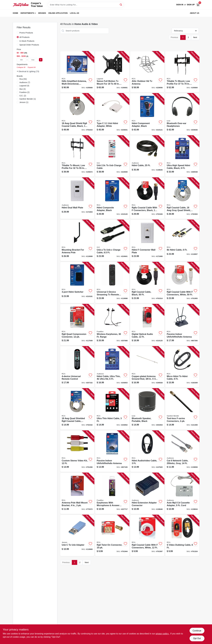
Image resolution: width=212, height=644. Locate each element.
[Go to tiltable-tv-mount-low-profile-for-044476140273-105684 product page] (182, 72)
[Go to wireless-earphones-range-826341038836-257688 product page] (112, 325)
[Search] (121, 5)
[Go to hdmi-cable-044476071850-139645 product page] (147, 156)
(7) (25, 82)
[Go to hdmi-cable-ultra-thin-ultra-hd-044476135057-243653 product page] (112, 367)
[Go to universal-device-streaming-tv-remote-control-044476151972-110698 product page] (112, 283)
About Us (195, 13)
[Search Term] (86, 5)
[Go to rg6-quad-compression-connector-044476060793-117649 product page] (77, 325)
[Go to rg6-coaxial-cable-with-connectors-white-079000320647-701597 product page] (147, 536)
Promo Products (26, 33)
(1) (28, 99)
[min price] (21, 60)
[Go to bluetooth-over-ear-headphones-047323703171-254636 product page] (182, 114)
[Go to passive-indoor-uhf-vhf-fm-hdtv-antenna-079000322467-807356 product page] (182, 325)
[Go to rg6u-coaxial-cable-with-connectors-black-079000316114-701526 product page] (147, 198)
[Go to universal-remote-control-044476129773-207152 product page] (77, 367)
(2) (25, 92)
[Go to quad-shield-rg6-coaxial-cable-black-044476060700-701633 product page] (77, 114)
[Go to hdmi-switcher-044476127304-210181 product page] (77, 283)
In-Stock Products (27, 41)
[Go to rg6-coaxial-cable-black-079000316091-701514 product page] (147, 283)
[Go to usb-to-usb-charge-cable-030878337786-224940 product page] (112, 156)
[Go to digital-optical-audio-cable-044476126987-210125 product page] (147, 325)
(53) (23, 79)
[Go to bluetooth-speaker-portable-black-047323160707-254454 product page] (147, 409)
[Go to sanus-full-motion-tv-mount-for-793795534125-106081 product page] (112, 72)
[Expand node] (18, 71)
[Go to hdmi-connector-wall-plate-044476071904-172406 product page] (147, 240)
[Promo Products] (18, 33)
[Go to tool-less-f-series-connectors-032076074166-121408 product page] (182, 409)
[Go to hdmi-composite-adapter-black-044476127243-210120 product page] (112, 198)
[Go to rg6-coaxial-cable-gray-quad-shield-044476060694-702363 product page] (182, 198)
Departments (27, 13)
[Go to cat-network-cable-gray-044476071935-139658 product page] (182, 451)
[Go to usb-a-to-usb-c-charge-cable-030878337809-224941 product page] (112, 240)
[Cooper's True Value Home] (21, 5)
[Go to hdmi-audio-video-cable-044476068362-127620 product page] (147, 451)
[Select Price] (41, 60)
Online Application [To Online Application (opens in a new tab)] (58, 13)
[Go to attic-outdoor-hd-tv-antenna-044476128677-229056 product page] (147, 72)
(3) (23, 89)
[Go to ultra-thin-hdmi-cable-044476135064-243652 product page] (112, 409)
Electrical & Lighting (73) (29, 71)
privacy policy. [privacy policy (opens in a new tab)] (162, 634)
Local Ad (74, 13)
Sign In (180, 5)
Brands (42, 13)
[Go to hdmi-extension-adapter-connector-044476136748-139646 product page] (147, 493)
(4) (24, 86)
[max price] (33, 60)
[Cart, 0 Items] (198, 5)
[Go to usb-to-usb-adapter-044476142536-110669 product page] (77, 536)
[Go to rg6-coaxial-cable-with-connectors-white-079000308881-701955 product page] (182, 283)
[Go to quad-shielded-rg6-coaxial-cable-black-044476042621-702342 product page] (77, 409)
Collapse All (21, 67)
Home (16, 13)
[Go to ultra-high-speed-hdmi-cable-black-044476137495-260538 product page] (182, 156)
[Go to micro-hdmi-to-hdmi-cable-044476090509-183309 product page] (182, 367)
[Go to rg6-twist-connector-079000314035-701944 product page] (112, 536)
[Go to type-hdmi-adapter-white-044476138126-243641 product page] (112, 114)
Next (195, 37)
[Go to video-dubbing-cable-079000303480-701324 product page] (182, 536)
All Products (25, 37)
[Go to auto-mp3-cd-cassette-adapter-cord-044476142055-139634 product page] (182, 493)
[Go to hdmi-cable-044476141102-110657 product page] (182, 240)
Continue (197, 631)
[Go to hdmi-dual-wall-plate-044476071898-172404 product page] (77, 198)
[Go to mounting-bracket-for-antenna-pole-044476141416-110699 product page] (77, 240)
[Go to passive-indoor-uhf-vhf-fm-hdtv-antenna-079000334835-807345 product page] (112, 451)
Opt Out (197, 638)
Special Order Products (29, 45)
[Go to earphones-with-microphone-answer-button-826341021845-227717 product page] (112, 493)
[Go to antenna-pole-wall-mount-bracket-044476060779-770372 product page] (77, 493)
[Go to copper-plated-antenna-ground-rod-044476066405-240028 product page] (147, 367)
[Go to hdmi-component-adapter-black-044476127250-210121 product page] (147, 114)
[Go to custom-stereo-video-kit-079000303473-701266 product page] (77, 451)
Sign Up (191, 5)
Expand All (32, 67)
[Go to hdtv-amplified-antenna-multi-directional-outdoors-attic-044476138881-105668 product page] (77, 72)
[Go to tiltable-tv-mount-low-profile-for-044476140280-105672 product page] (77, 156)
